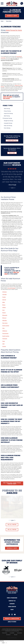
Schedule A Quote (12, 548)
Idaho (4, 302)
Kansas (4, 313)
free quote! (6, 98)
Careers (12, 604)
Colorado (4, 294)
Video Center (12, 607)
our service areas (11, 288)
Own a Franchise (12, 598)
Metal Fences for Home (14, 30)
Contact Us (12, 601)
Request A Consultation (12, 619)
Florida (4, 297)
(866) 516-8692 (8, 97)
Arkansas (4, 292)
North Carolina (6, 326)
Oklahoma (5, 331)
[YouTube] (15, 615)
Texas (4, 341)
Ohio (3, 328)
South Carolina (6, 336)
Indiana (4, 307)
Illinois (4, 305)
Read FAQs (12, 153)
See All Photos (12, 524)
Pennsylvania (5, 333)
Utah (3, 344)
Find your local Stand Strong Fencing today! (12, 483)
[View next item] (15, 188)
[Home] (12, 3)
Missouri (4, 318)
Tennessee (5, 339)
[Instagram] (12, 615)
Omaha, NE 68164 (12, 593)
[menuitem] (13, 108)
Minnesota (5, 315)
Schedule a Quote (12, 16)
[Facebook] (9, 615)
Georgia (4, 300)
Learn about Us (12, 140)
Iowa (3, 310)
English (3, 643)
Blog (12, 609)
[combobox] (4, 643)
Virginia (4, 346)
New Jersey (5, 323)
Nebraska (5, 320)
